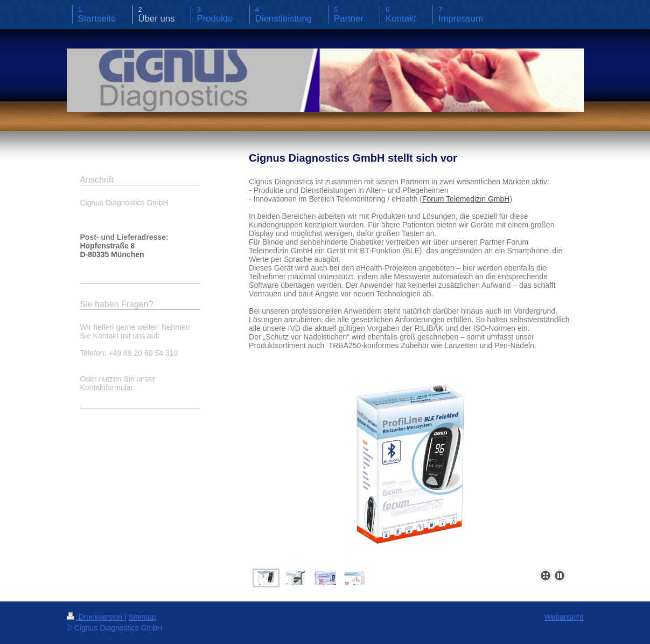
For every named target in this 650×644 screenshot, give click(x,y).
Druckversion (96, 617)
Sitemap (142, 617)
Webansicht (564, 617)
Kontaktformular (107, 387)
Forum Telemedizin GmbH (466, 199)
